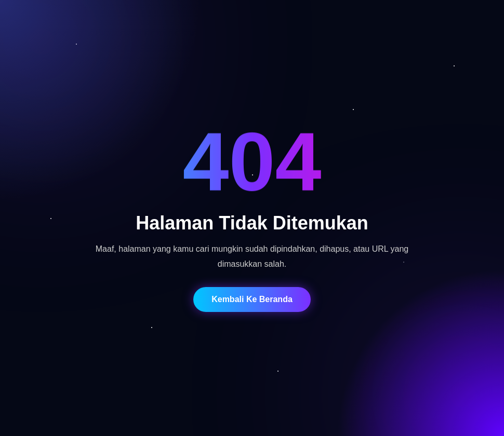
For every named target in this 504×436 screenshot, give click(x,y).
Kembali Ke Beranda (252, 299)
